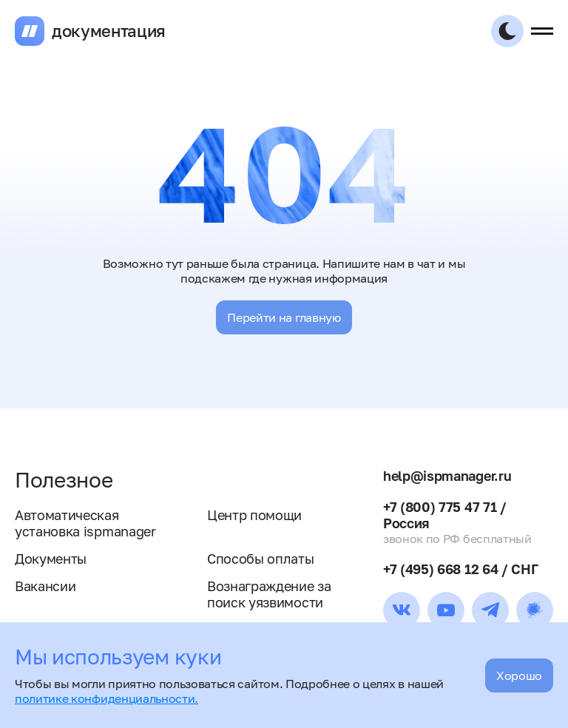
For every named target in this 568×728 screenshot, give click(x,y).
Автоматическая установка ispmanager (85, 523)
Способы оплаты (261, 559)
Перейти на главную (284, 317)
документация (109, 31)
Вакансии (45, 586)
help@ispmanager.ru (447, 476)
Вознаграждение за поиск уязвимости (269, 594)
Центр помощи (254, 515)
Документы (51, 559)
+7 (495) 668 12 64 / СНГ (460, 569)
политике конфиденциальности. (106, 698)
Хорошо (519, 675)
